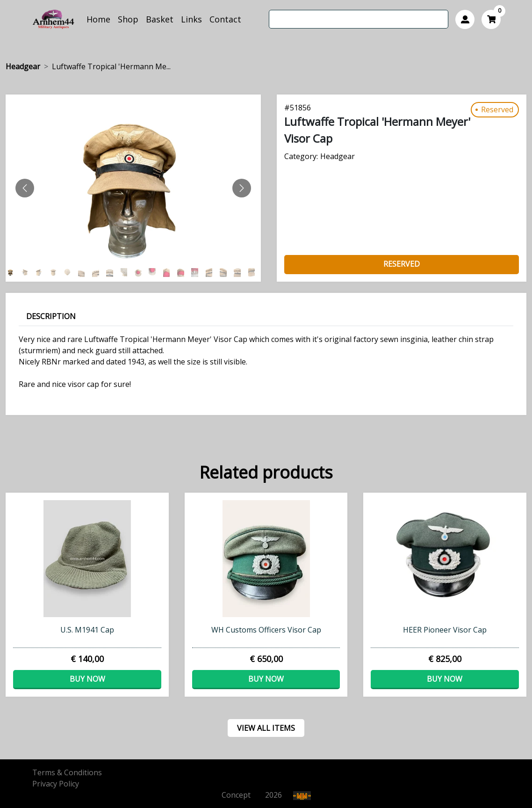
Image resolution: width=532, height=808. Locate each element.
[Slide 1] (27, 273)
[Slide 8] (126, 273)
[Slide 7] (112, 273)
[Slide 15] (225, 273)
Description (51, 316)
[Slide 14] (211, 273)
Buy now (87, 679)
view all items (266, 728)
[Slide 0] (13, 273)
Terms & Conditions (67, 772)
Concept (242, 795)
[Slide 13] (197, 273)
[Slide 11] (169, 273)
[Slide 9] (140, 273)
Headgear (23, 66)
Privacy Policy (56, 784)
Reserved (402, 264)
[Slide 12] (183, 273)
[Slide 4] (69, 273)
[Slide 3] (55, 273)
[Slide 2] (41, 273)
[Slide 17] (254, 273)
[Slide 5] (84, 273)
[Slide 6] (98, 273)
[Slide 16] (239, 273)
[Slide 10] (154, 273)
